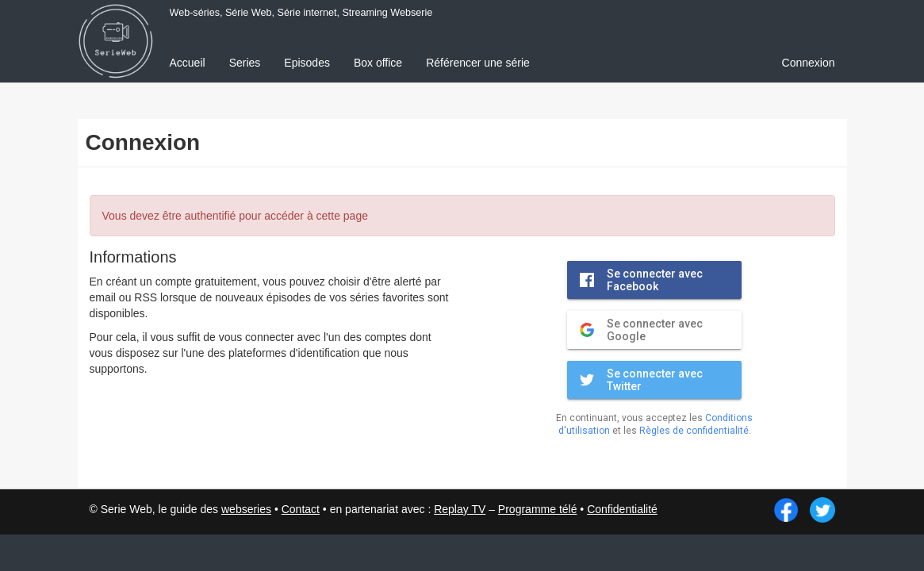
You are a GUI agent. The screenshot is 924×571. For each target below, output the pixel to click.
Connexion (809, 63)
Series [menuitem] (245, 63)
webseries (246, 509)
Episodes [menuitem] (307, 63)
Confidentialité (622, 509)
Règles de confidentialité (694, 431)
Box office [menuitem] (378, 63)
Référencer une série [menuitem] (478, 63)
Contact (301, 509)
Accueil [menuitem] (188, 63)
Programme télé (538, 509)
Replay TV (460, 509)
